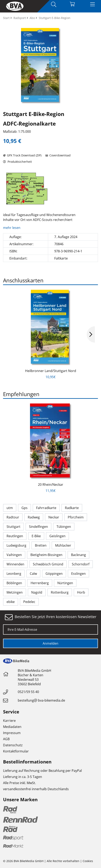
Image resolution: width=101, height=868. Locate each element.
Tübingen (64, 527)
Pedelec (29, 602)
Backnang (78, 555)
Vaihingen (14, 555)
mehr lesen (12, 228)
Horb (81, 592)
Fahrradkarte (46, 508)
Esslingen (78, 574)
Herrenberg (40, 583)
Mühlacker (63, 545)
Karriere (9, 721)
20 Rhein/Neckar (51, 485)
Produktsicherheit (17, 162)
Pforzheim (76, 517)
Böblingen (14, 583)
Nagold (37, 592)
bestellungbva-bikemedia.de (41, 700)
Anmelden (50, 643)
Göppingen (54, 574)
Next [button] (91, 334)
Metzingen (15, 592)
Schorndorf (81, 564)
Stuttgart (13, 527)
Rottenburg (60, 592)
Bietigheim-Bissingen (46, 555)
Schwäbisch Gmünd (48, 564)
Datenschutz (13, 745)
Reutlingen (15, 536)
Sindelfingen (38, 527)
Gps (24, 508)
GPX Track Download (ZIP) (22, 155)
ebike (11, 602)
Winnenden (15, 564)
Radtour (13, 517)
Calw (33, 574)
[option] (27, 189)
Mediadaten (12, 727)
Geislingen (57, 536)
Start (7, 18)
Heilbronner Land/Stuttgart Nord (51, 371)
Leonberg (14, 574)
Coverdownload (58, 155)
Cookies (88, 861)
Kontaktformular (16, 751)
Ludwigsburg (16, 545)
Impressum (12, 733)
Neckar (54, 517)
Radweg (34, 517)
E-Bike (36, 536)
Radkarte (72, 508)
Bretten (41, 545)
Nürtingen (65, 583)
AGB (6, 739)
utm (10, 508)
